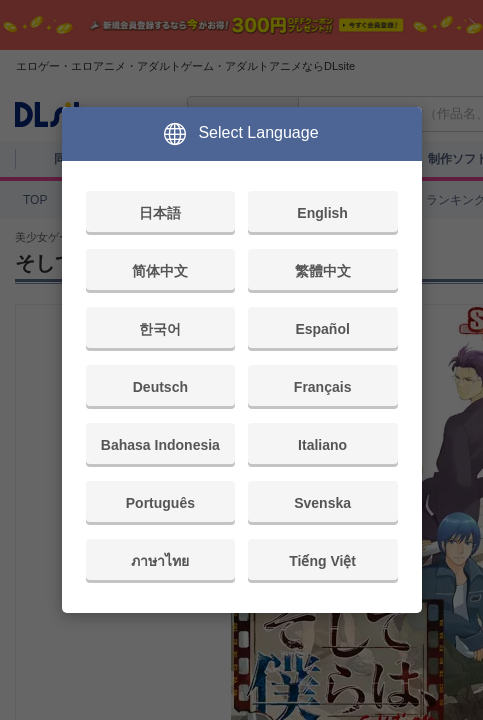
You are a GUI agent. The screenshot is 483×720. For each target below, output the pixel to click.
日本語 (160, 213)
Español (322, 329)
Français (323, 387)
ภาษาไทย (160, 561)
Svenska (322, 503)
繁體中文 (323, 271)
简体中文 (160, 271)
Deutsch (160, 387)
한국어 (160, 329)
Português (160, 503)
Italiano (322, 445)
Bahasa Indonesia (160, 445)
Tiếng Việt (322, 561)
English (322, 213)
